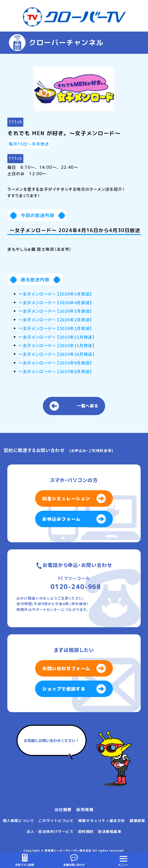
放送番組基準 (110, 832)
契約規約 (86, 832)
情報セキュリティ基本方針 (102, 821)
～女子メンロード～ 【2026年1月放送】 (55, 328)
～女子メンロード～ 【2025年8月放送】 (55, 371)
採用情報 (85, 810)
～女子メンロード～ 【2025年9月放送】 (55, 363)
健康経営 (137, 821)
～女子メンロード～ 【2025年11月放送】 (57, 345)
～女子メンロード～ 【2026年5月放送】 (55, 294)
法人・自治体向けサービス (50, 832)
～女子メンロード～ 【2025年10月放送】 (57, 354)
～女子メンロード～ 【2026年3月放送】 (55, 311)
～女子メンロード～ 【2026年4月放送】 (55, 302)
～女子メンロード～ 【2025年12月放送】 (57, 337)
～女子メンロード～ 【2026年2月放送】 (55, 319)
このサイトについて (56, 821)
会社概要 (63, 810)
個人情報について (19, 821)
